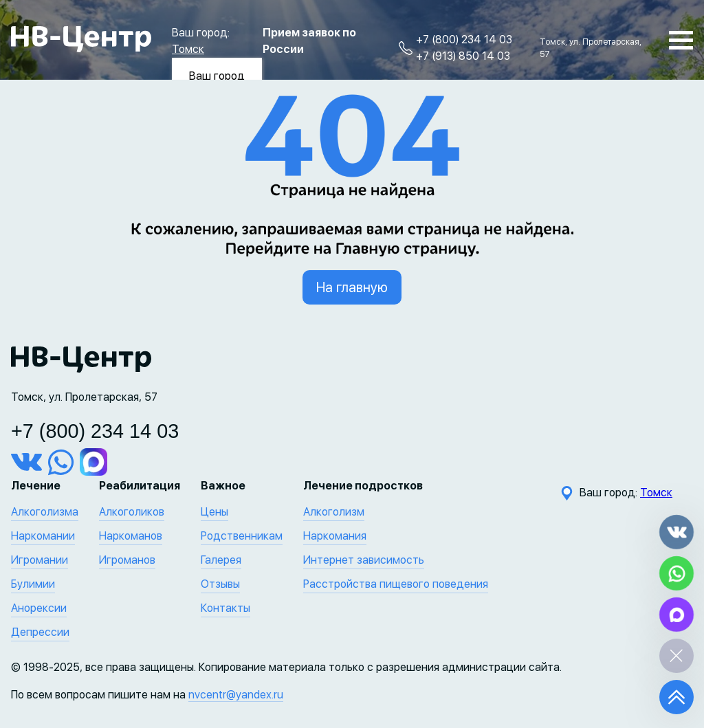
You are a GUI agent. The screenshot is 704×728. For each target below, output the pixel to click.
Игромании (40, 560)
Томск (188, 49)
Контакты (225, 608)
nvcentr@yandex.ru (236, 695)
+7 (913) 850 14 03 (463, 56)
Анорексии (39, 608)
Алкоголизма (45, 512)
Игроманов (127, 560)
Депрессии (40, 632)
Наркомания (335, 536)
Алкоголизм (334, 512)
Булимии (33, 584)
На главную (352, 287)
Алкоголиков (132, 512)
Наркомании (43, 536)
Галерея (221, 560)
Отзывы (220, 584)
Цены (214, 512)
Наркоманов (131, 536)
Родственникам (242, 536)
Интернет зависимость (364, 560)
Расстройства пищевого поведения (396, 584)
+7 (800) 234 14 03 (464, 40)
